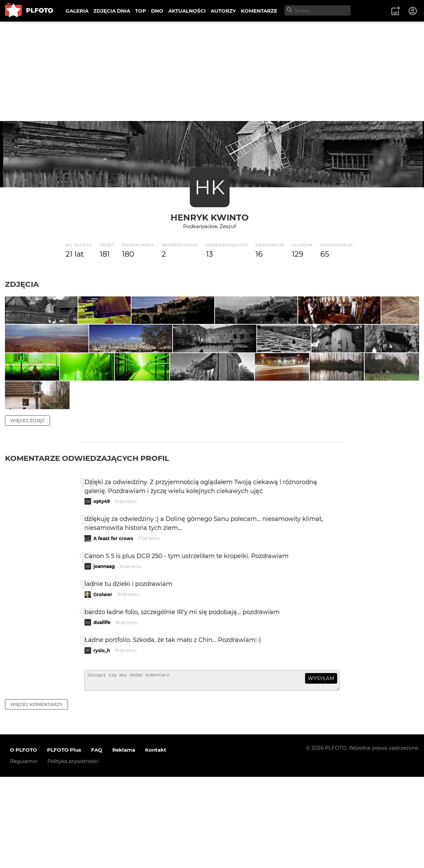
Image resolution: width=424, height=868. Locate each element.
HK (210, 187)
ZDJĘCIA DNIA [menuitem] (112, 11)
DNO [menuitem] (157, 11)
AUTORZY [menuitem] (223, 11)
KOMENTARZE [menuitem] (259, 11)
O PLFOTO (24, 841)
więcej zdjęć (27, 508)
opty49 (102, 589)
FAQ (97, 841)
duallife (102, 711)
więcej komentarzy (36, 795)
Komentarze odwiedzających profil (87, 546)
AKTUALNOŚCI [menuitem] (187, 11)
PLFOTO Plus (64, 841)
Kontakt (156, 841)
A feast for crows (113, 627)
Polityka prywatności (73, 852)
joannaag (104, 654)
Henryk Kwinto (210, 217)
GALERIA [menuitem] (77, 11)
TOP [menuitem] (141, 11)
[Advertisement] (212, 71)
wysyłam (321, 766)
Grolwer (103, 683)
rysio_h (102, 739)
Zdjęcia (22, 284)
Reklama (124, 841)
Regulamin (24, 852)
